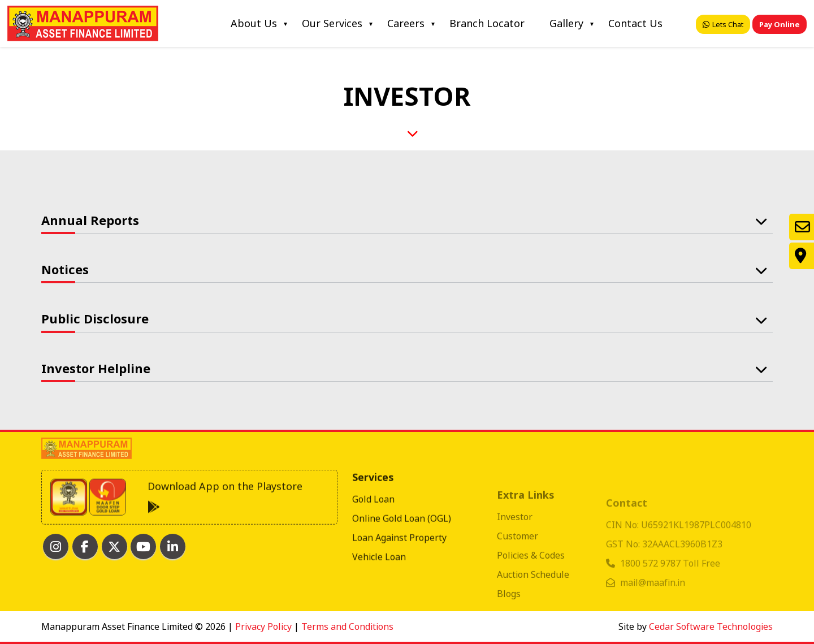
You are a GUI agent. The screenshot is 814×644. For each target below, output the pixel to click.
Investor (515, 526)
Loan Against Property (399, 552)
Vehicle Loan (379, 572)
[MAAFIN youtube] (143, 546)
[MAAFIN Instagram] (56, 546)
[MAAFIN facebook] (85, 546)
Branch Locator (487, 23)
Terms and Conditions (347, 626)
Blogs (509, 603)
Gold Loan (373, 514)
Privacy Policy (263, 626)
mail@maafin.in (653, 589)
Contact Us (635, 23)
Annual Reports (90, 220)
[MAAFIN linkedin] (173, 546)
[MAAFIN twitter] (114, 546)
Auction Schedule (533, 584)
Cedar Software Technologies (711, 626)
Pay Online (780, 24)
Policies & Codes (531, 565)
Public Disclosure (95, 318)
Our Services (332, 23)
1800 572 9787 (651, 570)
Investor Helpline (96, 368)
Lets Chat (723, 24)
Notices (65, 269)
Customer (518, 546)
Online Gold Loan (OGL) (402, 533)
